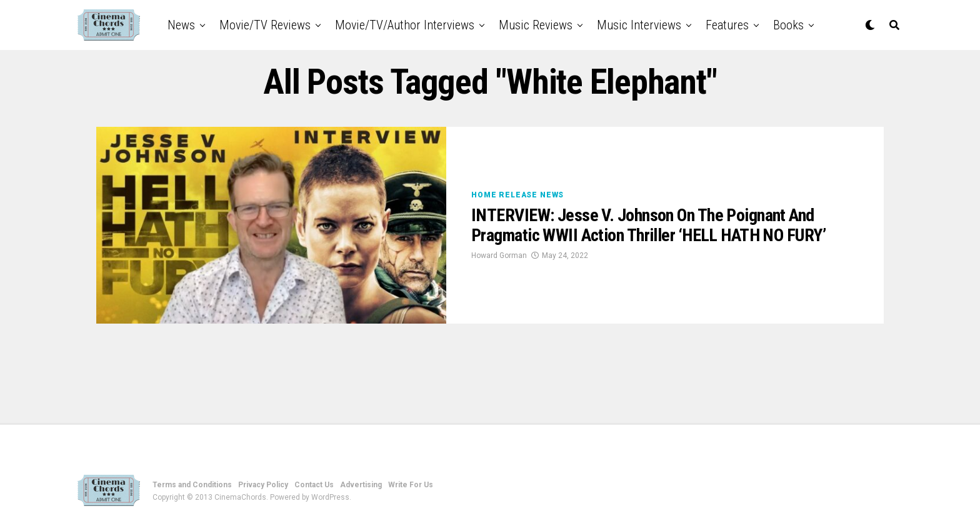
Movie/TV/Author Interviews (405, 25)
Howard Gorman (499, 256)
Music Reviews (536, 25)
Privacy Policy (263, 485)
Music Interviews (639, 25)
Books (788, 25)
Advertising (361, 485)
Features (727, 25)
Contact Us (314, 485)
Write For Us (411, 485)
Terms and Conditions (192, 485)
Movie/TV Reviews (265, 25)
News (181, 25)
